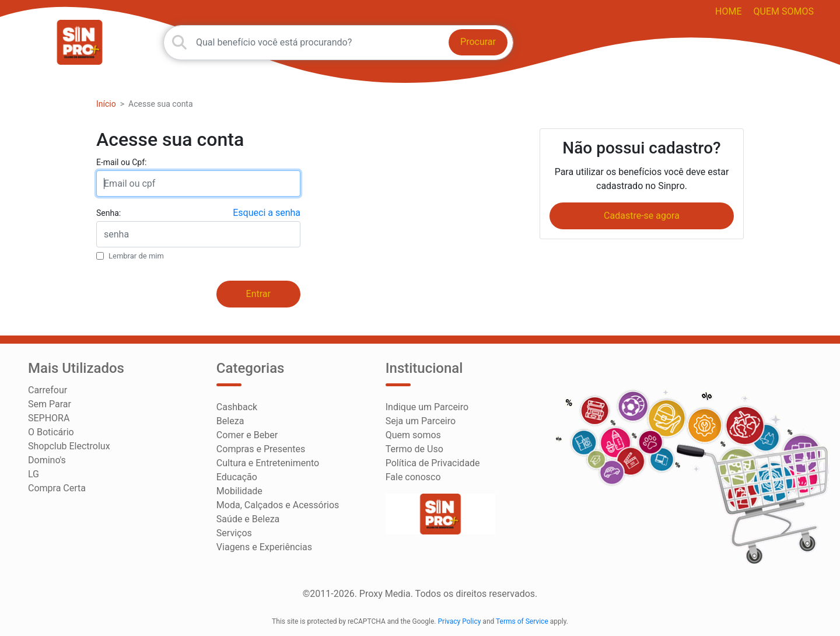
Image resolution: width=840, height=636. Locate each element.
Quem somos (784, 11)
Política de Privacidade (433, 463)
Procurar (478, 42)
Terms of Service (522, 621)
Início (106, 104)
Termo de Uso (414, 449)
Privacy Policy (460, 621)
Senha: (108, 213)
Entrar (258, 294)
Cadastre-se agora (642, 216)
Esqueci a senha (267, 213)
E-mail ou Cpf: (121, 162)
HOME (728, 11)
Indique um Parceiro (427, 407)
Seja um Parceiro (421, 421)
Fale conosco (413, 477)
